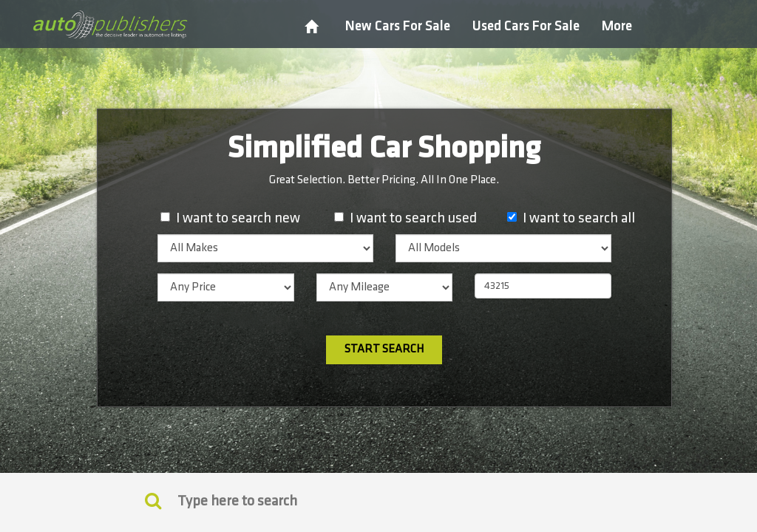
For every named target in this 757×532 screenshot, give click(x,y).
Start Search (384, 349)
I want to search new (238, 218)
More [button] (617, 26)
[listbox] (265, 248)
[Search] (378, 501)
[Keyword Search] (153, 500)
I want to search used (413, 218)
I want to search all (579, 218)
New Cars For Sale (398, 26)
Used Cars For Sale (526, 26)
